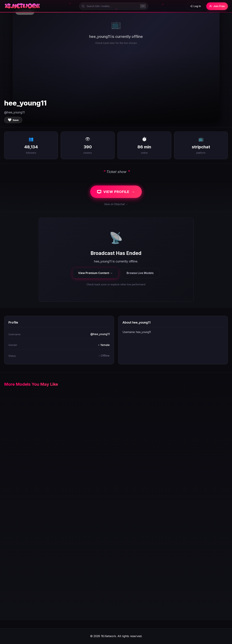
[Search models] (114, 6)
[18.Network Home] (23, 6)
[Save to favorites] (13, 120)
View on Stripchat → (116, 204)
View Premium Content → (95, 273)
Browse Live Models (140, 273)
